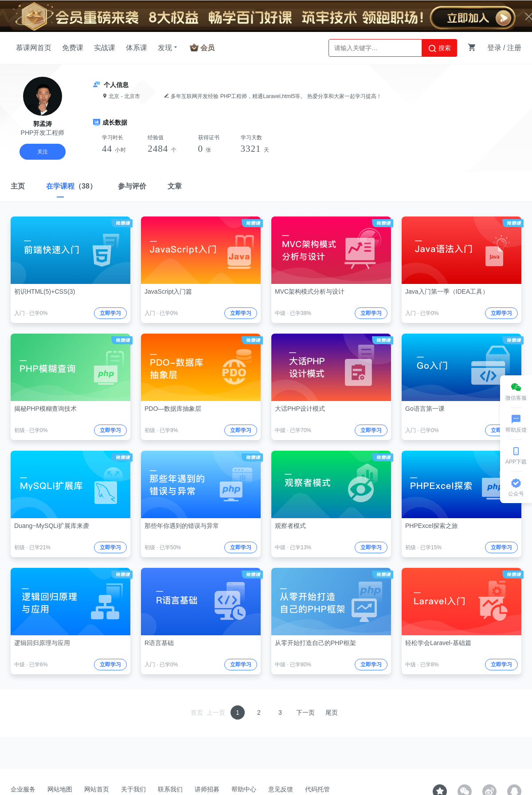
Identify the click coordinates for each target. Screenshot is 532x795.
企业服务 (23, 789)
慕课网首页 (34, 48)
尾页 (332, 712)
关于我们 (133, 789)
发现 (168, 47)
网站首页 (97, 789)
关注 (43, 152)
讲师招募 (207, 789)
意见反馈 (281, 789)
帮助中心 (244, 789)
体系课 (137, 48)
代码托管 (317, 789)
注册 (514, 48)
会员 (207, 48)
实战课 (105, 48)
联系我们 (170, 789)
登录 (494, 48)
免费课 (73, 48)
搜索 (439, 48)
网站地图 (60, 789)
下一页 (305, 712)
